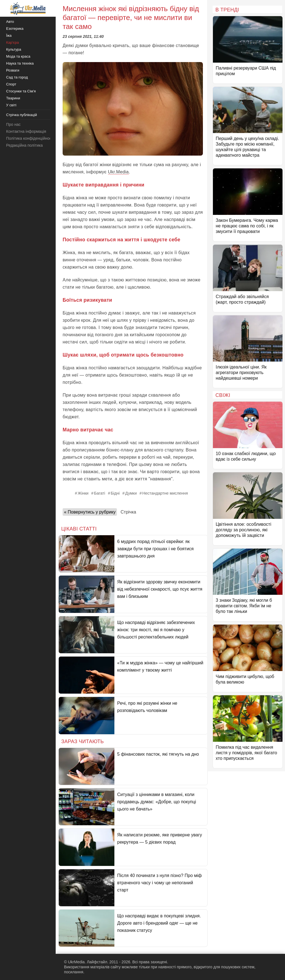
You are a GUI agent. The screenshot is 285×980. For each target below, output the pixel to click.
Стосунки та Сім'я (21, 91)
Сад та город (17, 77)
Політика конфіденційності (30, 138)
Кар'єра (13, 42)
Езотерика (15, 29)
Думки (131, 493)
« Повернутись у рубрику (90, 512)
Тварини (13, 98)
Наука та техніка (20, 63)
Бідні (115, 493)
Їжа (9, 35)
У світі (11, 105)
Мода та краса (18, 56)
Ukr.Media (118, 172)
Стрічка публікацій (22, 115)
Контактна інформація (26, 131)
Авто (10, 22)
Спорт (11, 84)
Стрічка (128, 512)
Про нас (13, 124)
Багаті (100, 493)
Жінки (83, 493)
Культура (14, 49)
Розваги (13, 70)
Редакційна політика (24, 145)
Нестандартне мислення (165, 493)
